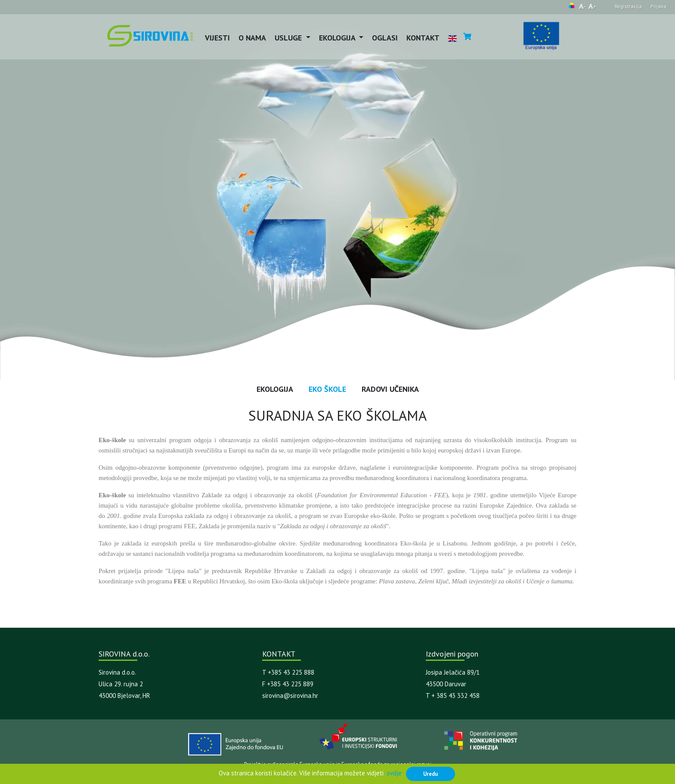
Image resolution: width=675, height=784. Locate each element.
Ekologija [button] (338, 38)
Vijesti (217, 38)
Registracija (628, 6)
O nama (252, 38)
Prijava (658, 6)
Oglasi (385, 38)
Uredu (430, 774)
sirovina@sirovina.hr (290, 696)
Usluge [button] (289, 38)
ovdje (394, 773)
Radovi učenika (390, 389)
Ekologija (275, 389)
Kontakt (423, 38)
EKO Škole (327, 389)
